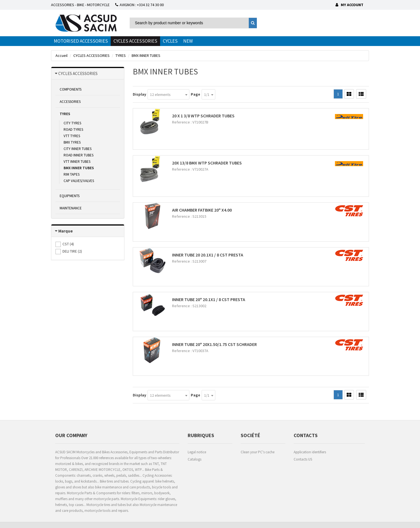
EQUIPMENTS (70, 196)
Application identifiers (310, 452)
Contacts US (303, 459)
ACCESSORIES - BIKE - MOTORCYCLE (80, 5)
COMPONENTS (71, 89)
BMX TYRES (72, 142)
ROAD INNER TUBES (79, 155)
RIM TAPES (72, 174)
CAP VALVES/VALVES (79, 181)
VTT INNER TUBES (77, 162)
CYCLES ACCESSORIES (135, 41)
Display (139, 94)
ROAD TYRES (73, 129)
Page (195, 94)
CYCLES (170, 41)
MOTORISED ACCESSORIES (81, 41)
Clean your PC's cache (258, 452)
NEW (188, 41)
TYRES (65, 114)
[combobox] (168, 94)
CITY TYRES (72, 123)
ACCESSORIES (70, 102)
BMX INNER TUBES (79, 168)
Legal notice (197, 452)
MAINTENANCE (71, 208)
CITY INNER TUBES (78, 149)
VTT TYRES (72, 136)
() (68, 244)
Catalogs (195, 459)
